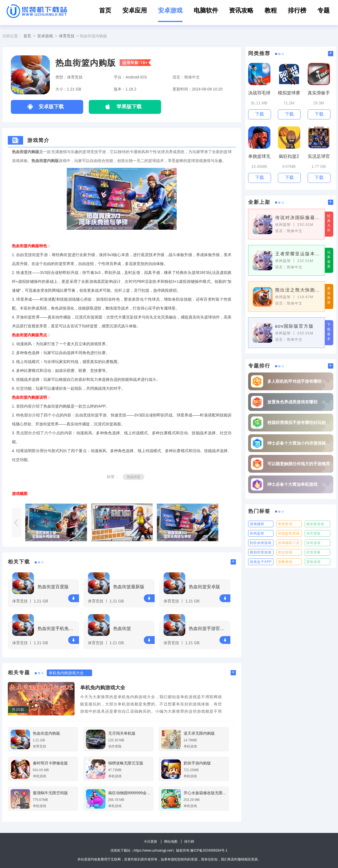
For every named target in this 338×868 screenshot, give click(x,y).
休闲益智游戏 (289, 533)
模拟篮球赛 (289, 93)
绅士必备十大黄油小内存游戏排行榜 (299, 443)
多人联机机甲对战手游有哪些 (294, 381)
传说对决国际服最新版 (298, 218)
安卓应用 (135, 10)
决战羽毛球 (259, 93)
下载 (73, 598)
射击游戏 (285, 552)
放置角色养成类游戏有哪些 (292, 402)
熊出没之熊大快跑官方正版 (298, 290)
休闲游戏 (314, 543)
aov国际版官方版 (295, 326)
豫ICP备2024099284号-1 (209, 850)
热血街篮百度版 (53, 587)
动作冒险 (314, 533)
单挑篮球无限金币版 (259, 157)
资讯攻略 (241, 10)
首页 (105, 10)
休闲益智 (257, 533)
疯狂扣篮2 (289, 156)
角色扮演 (285, 524)
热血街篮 (134, 477)
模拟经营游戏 (261, 552)
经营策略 (314, 552)
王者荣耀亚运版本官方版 (298, 254)
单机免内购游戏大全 (103, 688)
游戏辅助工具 (289, 543)
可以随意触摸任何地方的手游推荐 (299, 464)
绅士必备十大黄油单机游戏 (292, 484)
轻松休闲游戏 (261, 543)
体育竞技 (67, 36)
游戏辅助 (257, 524)
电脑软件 (206, 10)
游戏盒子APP (261, 562)
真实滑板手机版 (319, 93)
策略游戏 (285, 562)
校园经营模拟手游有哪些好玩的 (297, 422)
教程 (271, 10)
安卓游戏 (170, 10)
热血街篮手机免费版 (57, 628)
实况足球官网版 (319, 157)
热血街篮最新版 (129, 587)
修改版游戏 (315, 524)
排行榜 (297, 10)
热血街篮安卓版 (204, 587)
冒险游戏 (314, 562)
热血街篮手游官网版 (209, 628)
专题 (324, 10)
